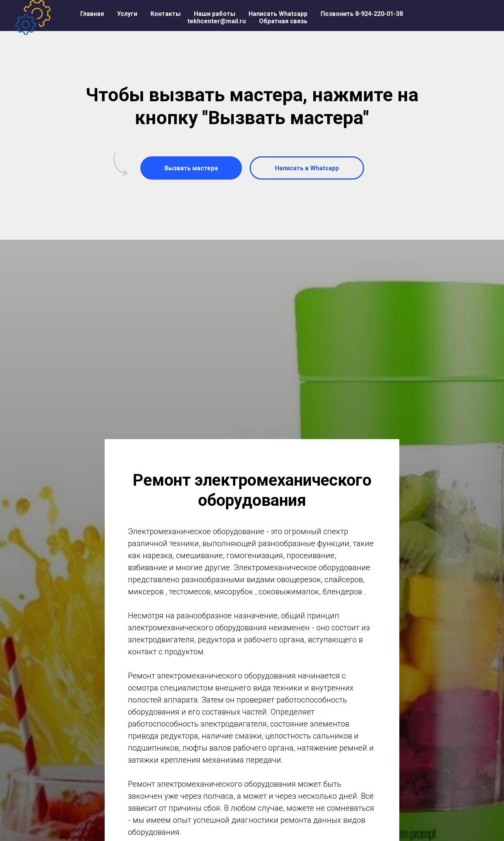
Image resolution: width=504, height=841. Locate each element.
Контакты (166, 14)
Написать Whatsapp (278, 14)
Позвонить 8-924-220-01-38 (362, 14)
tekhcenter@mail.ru (217, 21)
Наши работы (215, 14)
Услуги (127, 14)
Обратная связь (283, 21)
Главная (92, 14)
